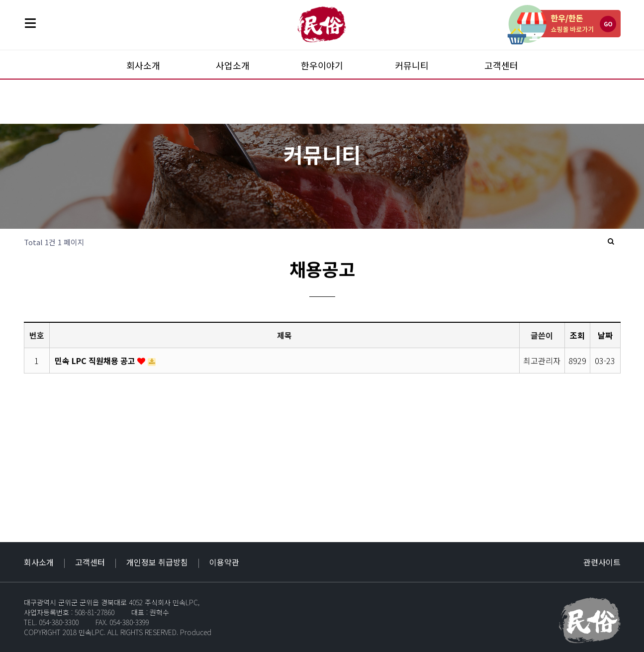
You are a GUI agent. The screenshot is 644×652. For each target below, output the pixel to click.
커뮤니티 (412, 65)
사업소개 (233, 65)
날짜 (605, 335)
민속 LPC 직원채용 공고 (96, 361)
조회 (577, 335)
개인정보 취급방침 (157, 562)
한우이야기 (322, 65)
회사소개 (143, 65)
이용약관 (224, 562)
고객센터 (501, 65)
